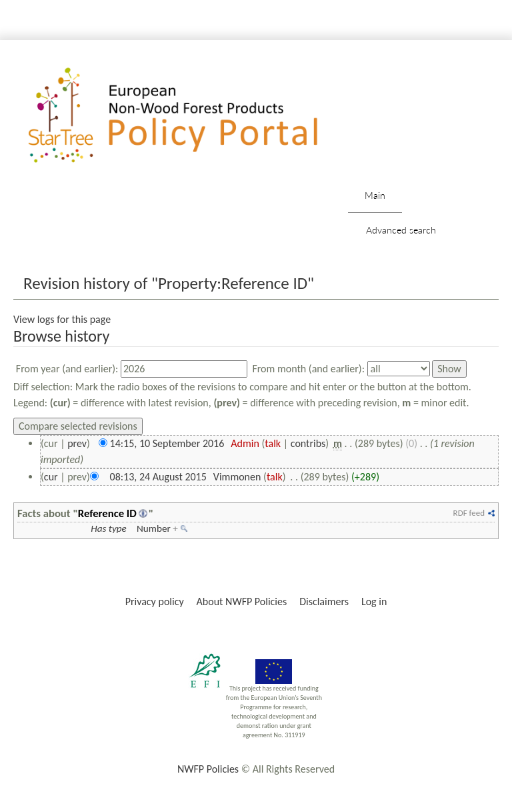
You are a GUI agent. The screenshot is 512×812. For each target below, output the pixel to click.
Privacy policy (155, 601)
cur (51, 477)
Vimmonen (237, 477)
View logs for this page (62, 319)
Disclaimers (324, 601)
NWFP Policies (208, 769)
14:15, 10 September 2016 (167, 443)
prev (77, 443)
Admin (245, 443)
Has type (109, 528)
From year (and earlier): (67, 369)
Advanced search (401, 230)
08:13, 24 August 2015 (158, 477)
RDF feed (469, 513)
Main (375, 195)
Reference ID (107, 513)
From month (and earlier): (308, 369)
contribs (308, 443)
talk (273, 443)
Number (154, 528)
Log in (374, 601)
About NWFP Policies (242, 601)
